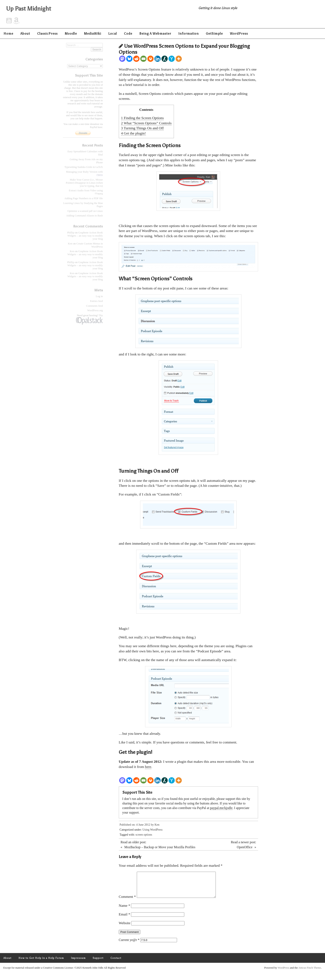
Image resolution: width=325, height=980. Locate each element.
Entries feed (96, 301)
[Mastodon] (122, 59)
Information (189, 34)
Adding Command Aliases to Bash (84, 216)
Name (124, 910)
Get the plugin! (133, 133)
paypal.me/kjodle (221, 808)
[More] (179, 59)
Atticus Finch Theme (310, 973)
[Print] (150, 59)
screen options (144, 835)
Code (128, 34)
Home (8, 34)
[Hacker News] (172, 59)
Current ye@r (129, 945)
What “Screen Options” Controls (146, 123)
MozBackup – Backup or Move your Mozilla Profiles (160, 847)
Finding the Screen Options (142, 118)
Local (113, 34)
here (148, 767)
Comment (127, 902)
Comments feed (94, 306)
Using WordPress (152, 830)
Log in (99, 297)
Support (98, 963)
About (25, 34)
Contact (116, 963)
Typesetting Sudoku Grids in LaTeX (84, 167)
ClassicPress (47, 34)
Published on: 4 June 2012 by (137, 825)
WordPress (239, 34)
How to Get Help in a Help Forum (41, 963)
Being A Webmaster (155, 34)
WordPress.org (95, 311)
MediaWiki (93, 34)
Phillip (71, 233)
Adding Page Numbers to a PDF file (84, 199)
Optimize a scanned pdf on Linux (85, 211)
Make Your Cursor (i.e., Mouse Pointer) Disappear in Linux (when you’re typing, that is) (84, 183)
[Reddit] (136, 59)
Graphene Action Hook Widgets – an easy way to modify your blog (85, 236)
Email (124, 919)
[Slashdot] (165, 59)
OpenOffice (245, 847)
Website (125, 928)
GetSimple (214, 34)
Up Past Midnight (29, 9)
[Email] (143, 59)
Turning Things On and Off (142, 128)
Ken (157, 825)
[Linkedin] (158, 59)
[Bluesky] (129, 59)
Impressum (78, 963)
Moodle (71, 34)
